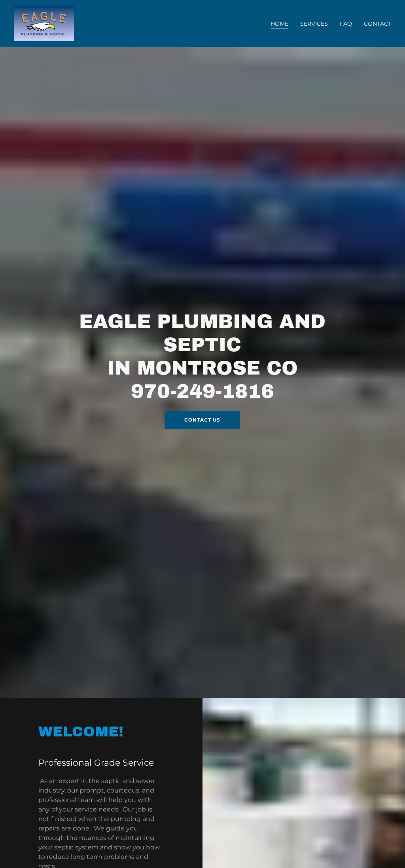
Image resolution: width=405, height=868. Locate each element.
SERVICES (314, 24)
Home (279, 24)
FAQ (346, 24)
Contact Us (202, 420)
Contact (378, 24)
